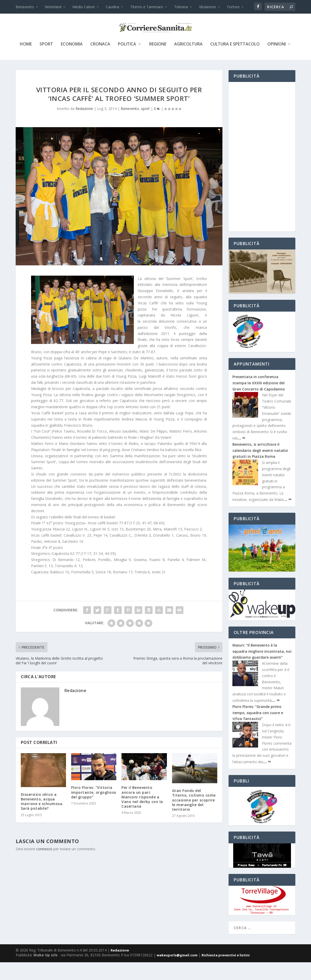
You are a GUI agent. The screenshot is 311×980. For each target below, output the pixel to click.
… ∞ (241, 455)
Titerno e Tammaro (147, 7)
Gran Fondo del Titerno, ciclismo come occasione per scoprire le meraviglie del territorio (194, 818)
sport (46, 62)
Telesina (181, 7)
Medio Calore (84, 7)
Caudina (112, 7)
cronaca (100, 62)
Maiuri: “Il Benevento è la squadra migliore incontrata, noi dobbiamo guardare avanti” (262, 669)
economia (72, 62)
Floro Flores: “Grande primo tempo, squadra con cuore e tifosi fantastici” (258, 730)
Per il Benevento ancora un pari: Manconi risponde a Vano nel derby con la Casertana (142, 815)
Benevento (25, 7)
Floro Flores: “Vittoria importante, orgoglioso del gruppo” (94, 810)
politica (127, 62)
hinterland (53, 7)
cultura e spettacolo (235, 62)
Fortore (233, 7)
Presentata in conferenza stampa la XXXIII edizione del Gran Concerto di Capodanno (259, 401)
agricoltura (188, 62)
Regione (158, 62)
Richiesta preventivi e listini (226, 973)
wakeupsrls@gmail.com (177, 973)
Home (26, 62)
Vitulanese (208, 7)
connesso (44, 867)
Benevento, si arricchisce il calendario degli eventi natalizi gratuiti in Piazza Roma (260, 468)
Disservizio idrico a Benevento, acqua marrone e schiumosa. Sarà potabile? (42, 819)
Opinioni (277, 62)
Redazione (84, 126)
